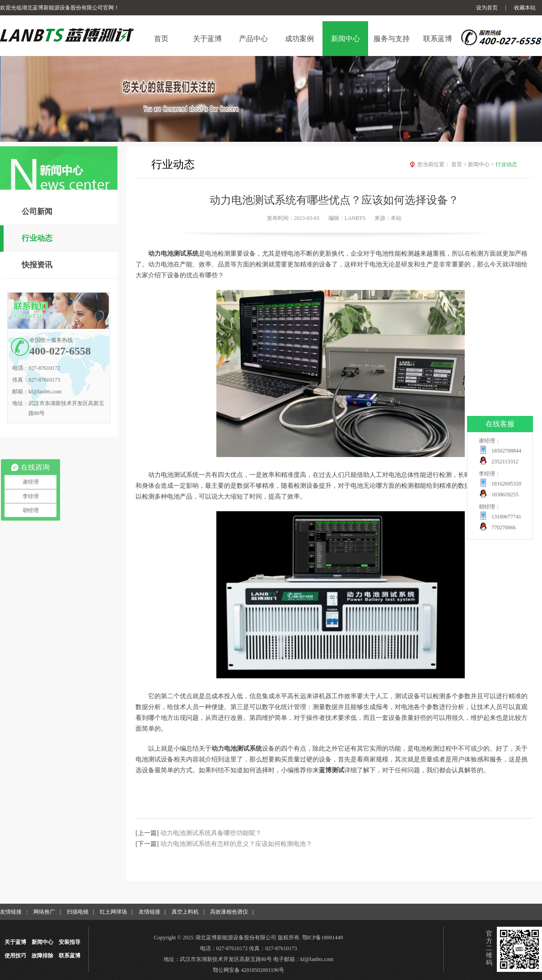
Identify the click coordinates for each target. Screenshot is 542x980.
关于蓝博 (15, 942)
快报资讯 (37, 265)
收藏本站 (525, 8)
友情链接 (150, 912)
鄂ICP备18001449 (323, 938)
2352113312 (505, 462)
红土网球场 (113, 912)
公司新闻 (37, 212)
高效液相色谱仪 (229, 912)
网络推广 (44, 912)
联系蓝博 (70, 956)
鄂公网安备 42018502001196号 (249, 970)
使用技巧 (15, 956)
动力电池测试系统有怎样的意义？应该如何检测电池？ (236, 844)
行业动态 (37, 238)
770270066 (504, 527)
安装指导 (70, 942)
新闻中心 (482, 164)
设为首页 (487, 8)
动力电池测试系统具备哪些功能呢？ (211, 833)
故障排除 (42, 956)
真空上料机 (185, 912)
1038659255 (505, 495)
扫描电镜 (78, 912)
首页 (460, 164)
